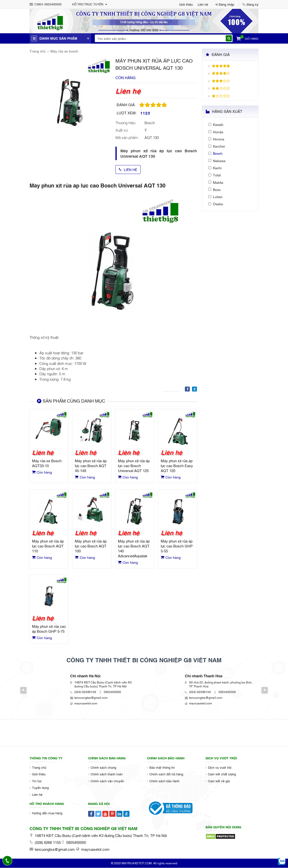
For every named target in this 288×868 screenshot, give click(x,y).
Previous (23, 690)
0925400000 (53, 4)
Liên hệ (203, 4)
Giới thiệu (186, 4)
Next (265, 690)
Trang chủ (38, 51)
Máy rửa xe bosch (64, 51)
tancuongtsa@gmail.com (91, 698)
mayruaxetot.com (86, 703)
